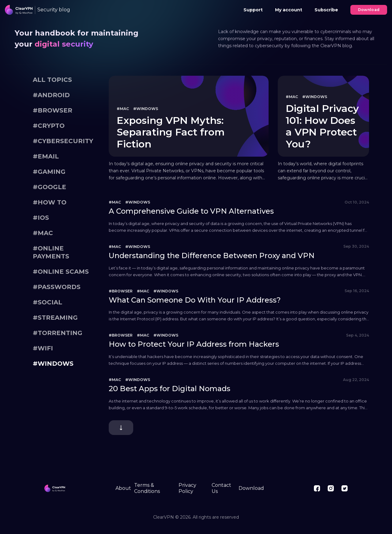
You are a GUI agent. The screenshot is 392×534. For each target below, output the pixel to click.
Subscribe (326, 10)
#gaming (49, 172)
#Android (51, 95)
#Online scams (61, 272)
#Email (46, 156)
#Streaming (55, 318)
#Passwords (57, 287)
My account (289, 10)
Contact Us (221, 488)
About (123, 488)
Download (369, 10)
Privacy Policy (187, 488)
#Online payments (51, 252)
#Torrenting (58, 333)
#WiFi (43, 348)
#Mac (43, 233)
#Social (47, 302)
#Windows (53, 364)
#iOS (41, 218)
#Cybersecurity (63, 141)
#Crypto (49, 126)
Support (253, 10)
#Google (49, 187)
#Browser (53, 110)
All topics (52, 80)
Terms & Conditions (147, 488)
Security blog (54, 10)
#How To (50, 202)
